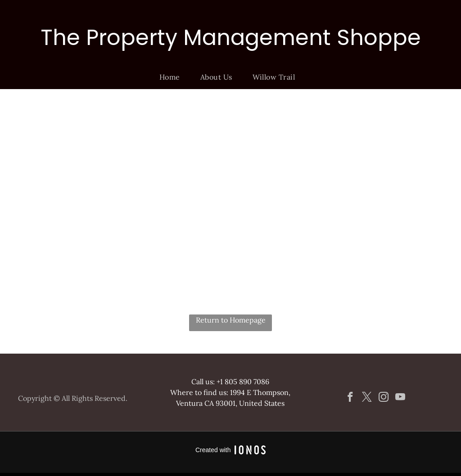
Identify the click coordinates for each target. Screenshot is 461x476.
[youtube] (400, 398)
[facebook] (350, 398)
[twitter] (367, 398)
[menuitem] (173, 77)
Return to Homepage (231, 320)
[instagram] (384, 398)
